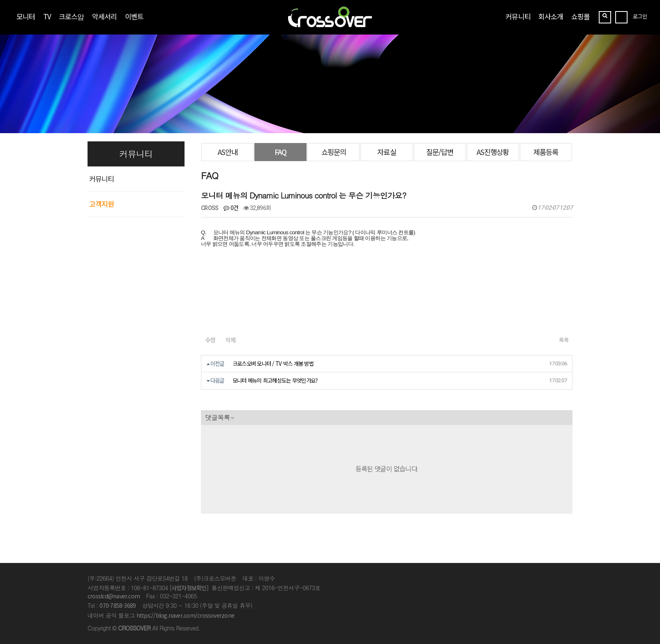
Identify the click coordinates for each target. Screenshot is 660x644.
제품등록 (546, 152)
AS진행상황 (493, 152)
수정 (210, 340)
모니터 (26, 16)
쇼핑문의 (334, 152)
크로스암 (71, 16)
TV (47, 16)
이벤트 (134, 16)
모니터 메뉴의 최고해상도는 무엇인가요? (275, 380)
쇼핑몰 (580, 16)
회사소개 (551, 16)
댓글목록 (217, 417)
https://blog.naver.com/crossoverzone (185, 615)
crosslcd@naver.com (114, 596)
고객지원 (102, 204)
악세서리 (104, 16)
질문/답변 (440, 152)
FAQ (280, 152)
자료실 (387, 152)
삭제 (230, 340)
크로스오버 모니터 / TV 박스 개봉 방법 (273, 364)
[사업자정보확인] (189, 588)
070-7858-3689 (118, 605)
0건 (231, 208)
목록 (564, 340)
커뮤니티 (518, 16)
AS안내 (228, 152)
